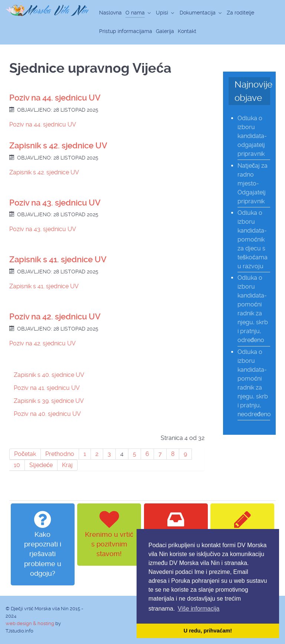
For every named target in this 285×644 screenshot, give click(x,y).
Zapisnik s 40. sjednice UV (49, 375)
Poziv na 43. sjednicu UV (55, 203)
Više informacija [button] (199, 609)
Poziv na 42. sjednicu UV (55, 317)
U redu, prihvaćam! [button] (208, 631)
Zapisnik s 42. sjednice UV (58, 146)
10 (17, 465)
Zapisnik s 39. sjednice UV (49, 401)
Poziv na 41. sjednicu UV (47, 388)
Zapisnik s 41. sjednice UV (58, 259)
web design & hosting (30, 623)
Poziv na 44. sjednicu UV (55, 98)
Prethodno (60, 454)
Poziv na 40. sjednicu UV (47, 414)
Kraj (67, 465)
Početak (25, 454)
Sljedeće (41, 465)
